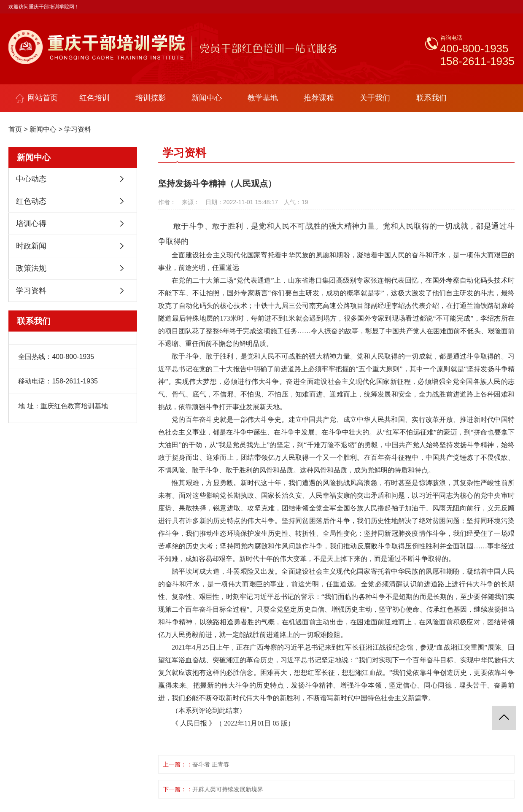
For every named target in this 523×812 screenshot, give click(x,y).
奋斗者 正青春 (211, 764)
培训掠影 (151, 98)
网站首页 (37, 98)
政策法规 (31, 268)
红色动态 (31, 201)
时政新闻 (31, 246)
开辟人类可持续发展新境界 (228, 789)
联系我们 (431, 98)
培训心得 (31, 224)
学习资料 (78, 129)
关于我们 (375, 98)
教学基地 (263, 98)
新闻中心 (207, 98)
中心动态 (31, 179)
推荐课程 (319, 98)
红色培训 (94, 98)
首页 (15, 129)
